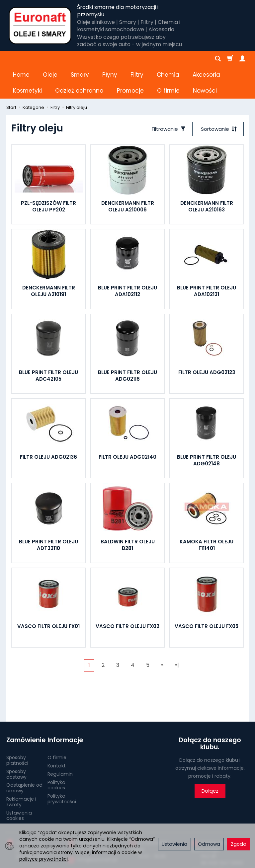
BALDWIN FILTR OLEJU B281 (128, 513)
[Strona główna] (40, 26)
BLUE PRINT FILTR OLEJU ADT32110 (48, 513)
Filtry (137, 59)
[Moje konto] (242, 59)
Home (21, 59)
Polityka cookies (56, 753)
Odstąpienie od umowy (24, 756)
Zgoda (239, 844)
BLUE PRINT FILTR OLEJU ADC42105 (48, 344)
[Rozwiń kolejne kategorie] (160, 59)
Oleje (50, 59)
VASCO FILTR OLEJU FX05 (207, 594)
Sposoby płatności (17, 728)
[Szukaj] (218, 59)
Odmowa (209, 844)
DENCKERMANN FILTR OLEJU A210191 (49, 259)
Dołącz (210, 759)
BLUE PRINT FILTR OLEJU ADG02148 (207, 428)
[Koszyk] (230, 59)
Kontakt (57, 734)
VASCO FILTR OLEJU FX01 (48, 594)
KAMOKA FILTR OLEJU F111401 (207, 513)
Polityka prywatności (62, 767)
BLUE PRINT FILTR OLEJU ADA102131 (207, 259)
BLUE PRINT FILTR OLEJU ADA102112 (127, 259)
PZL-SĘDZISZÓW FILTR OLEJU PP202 (48, 174)
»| (177, 633)
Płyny (110, 59)
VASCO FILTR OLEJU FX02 (127, 594)
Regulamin (60, 742)
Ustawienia (174, 844)
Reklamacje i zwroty (21, 770)
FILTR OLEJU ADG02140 (127, 425)
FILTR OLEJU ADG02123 (207, 340)
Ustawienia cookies (19, 784)
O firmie (57, 726)
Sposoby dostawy (16, 742)
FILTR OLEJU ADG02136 (48, 425)
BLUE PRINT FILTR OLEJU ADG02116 (127, 344)
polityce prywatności (43, 859)
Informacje (65, 708)
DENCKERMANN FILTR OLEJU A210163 (207, 174)
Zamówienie (25, 708)
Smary (80, 59)
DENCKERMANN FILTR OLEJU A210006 (128, 174)
